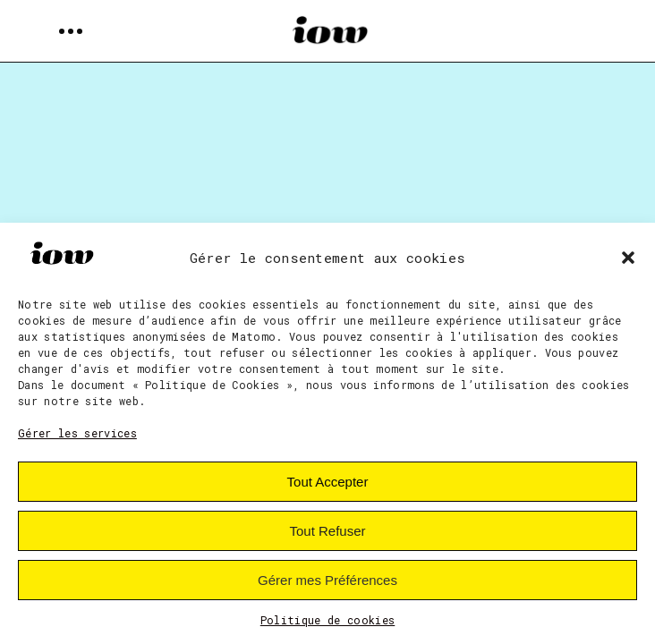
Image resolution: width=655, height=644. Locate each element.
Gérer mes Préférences (327, 580)
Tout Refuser (327, 531)
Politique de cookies (328, 620)
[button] (628, 258)
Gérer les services (77, 433)
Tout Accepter (328, 482)
